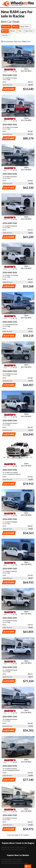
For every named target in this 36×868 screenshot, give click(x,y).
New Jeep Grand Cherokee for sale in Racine (15, 863)
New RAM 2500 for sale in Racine (12, 861)
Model (13, 31)
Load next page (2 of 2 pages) (18, 835)
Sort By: (6, 35)
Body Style (25, 27)
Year (21, 31)
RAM (5, 31)
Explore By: (6, 27)
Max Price (30, 31)
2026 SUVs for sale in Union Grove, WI (13, 849)
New (16, 27)
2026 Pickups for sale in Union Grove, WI (14, 847)
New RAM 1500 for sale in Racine (12, 859)
